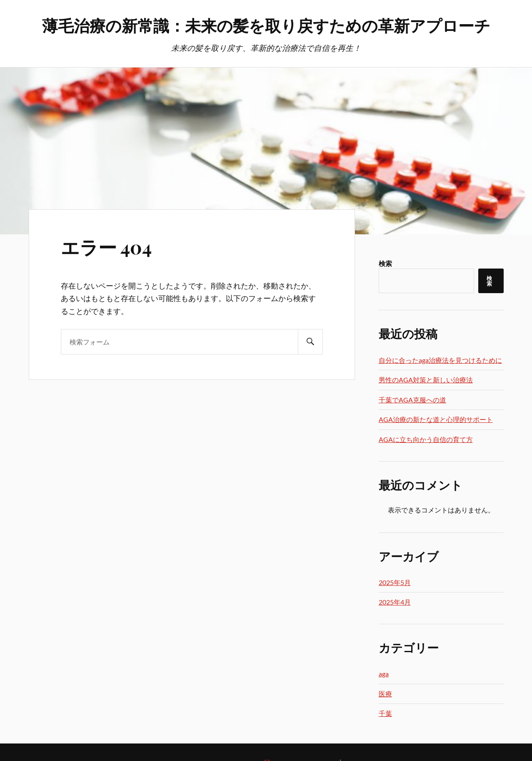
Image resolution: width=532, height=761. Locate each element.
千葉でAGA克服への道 (412, 400)
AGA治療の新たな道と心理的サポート (436, 419)
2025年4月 (395, 602)
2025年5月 (395, 582)
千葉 (385, 713)
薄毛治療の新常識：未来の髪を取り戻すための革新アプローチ (266, 25)
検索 (385, 263)
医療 (385, 694)
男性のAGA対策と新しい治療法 (426, 380)
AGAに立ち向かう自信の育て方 (426, 439)
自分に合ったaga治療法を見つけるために (440, 360)
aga (384, 674)
